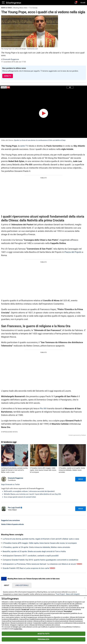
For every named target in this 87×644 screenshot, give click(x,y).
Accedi (83, 3)
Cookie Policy (18, 629)
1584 (45, 604)
